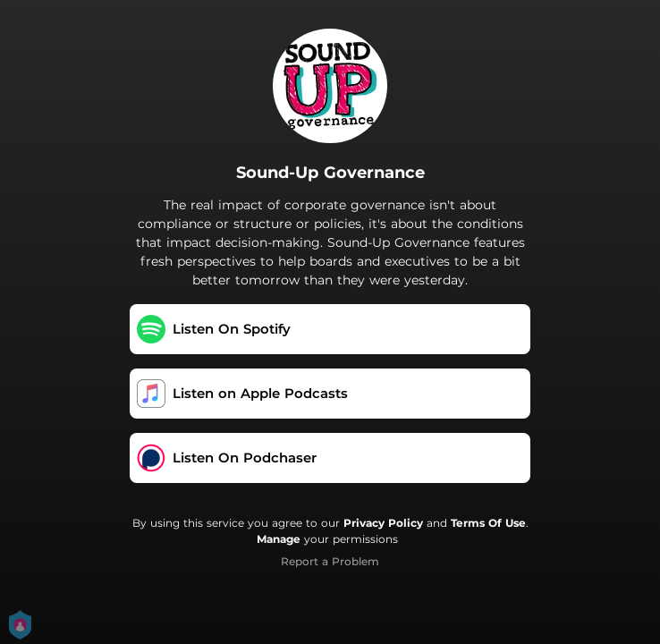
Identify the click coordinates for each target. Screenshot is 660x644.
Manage (279, 539)
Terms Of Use (488, 523)
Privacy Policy (383, 523)
